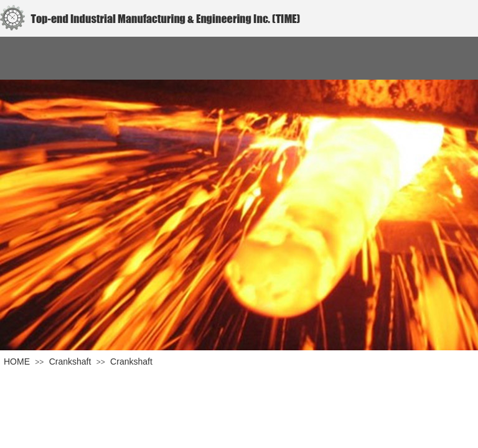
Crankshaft (70, 362)
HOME (17, 362)
